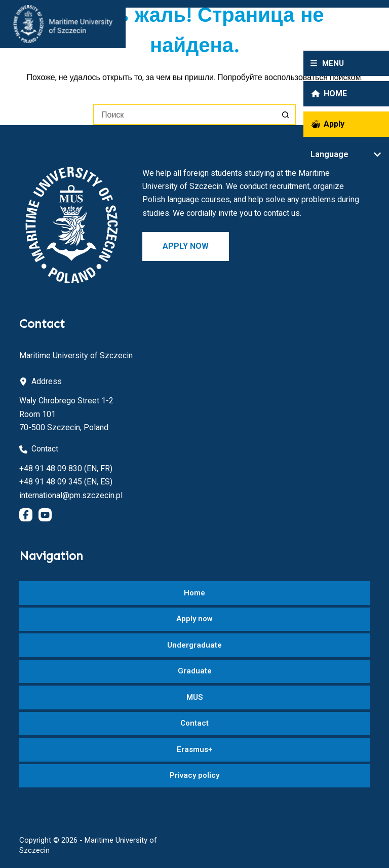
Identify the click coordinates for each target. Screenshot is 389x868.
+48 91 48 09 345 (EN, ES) (66, 482)
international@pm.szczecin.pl (71, 495)
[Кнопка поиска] (286, 115)
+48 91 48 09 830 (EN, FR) (66, 468)
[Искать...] (184, 115)
